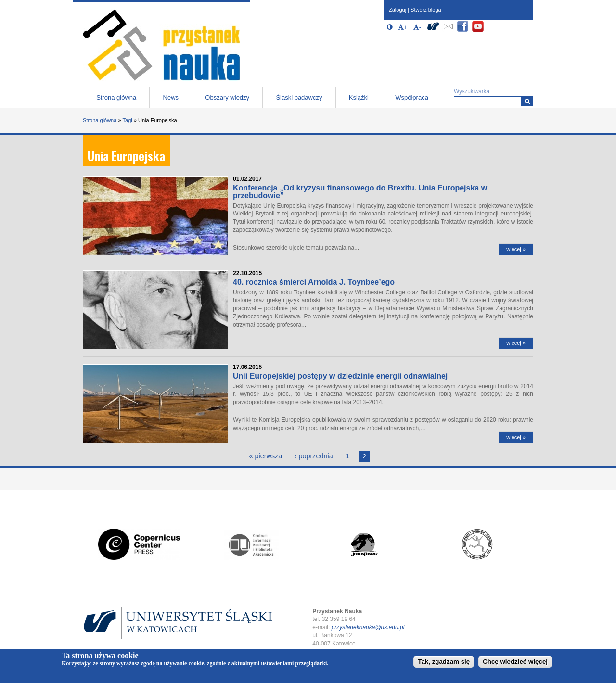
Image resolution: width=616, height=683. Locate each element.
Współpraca (412, 97)
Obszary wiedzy (227, 97)
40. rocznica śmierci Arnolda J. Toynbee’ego (314, 282)
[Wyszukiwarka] (527, 101)
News (171, 97)
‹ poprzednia (314, 456)
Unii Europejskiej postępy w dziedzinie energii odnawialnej (340, 376)
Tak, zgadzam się (444, 664)
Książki (359, 97)
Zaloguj (398, 10)
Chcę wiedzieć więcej (515, 664)
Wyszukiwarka (472, 91)
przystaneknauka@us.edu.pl (368, 627)
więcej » (516, 249)
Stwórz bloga (426, 10)
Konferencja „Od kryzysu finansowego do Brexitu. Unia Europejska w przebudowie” (360, 192)
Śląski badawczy (299, 97)
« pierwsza (266, 456)
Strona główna (116, 97)
